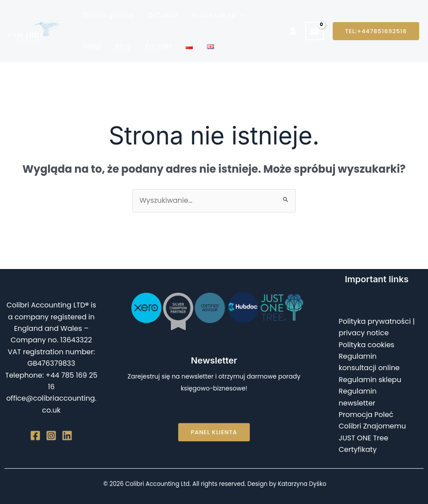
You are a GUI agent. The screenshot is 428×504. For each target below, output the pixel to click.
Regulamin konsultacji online (369, 362)
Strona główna (108, 15)
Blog (123, 46)
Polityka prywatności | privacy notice (377, 327)
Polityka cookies (367, 345)
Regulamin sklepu (370, 380)
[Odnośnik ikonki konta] (293, 31)
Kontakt (158, 46)
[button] (240, 15)
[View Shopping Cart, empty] (315, 31)
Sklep (92, 46)
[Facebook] (35, 436)
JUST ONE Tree (364, 438)
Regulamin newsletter (358, 397)
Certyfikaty (358, 449)
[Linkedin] (67, 436)
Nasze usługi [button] (218, 15)
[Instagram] (51, 436)
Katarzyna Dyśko (302, 484)
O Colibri (163, 15)
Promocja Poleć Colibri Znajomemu (373, 420)
